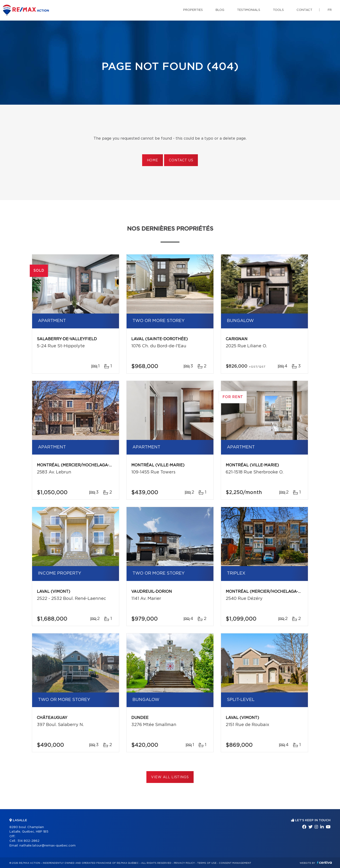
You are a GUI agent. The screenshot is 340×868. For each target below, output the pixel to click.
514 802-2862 (28, 841)
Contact (304, 10)
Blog (220, 10)
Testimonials (249, 10)
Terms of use (207, 863)
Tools (278, 10)
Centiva (324, 862)
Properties (193, 10)
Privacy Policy (184, 863)
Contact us (181, 160)
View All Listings (170, 777)
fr (330, 10)
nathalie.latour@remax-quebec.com (47, 846)
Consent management (235, 863)
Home (153, 160)
